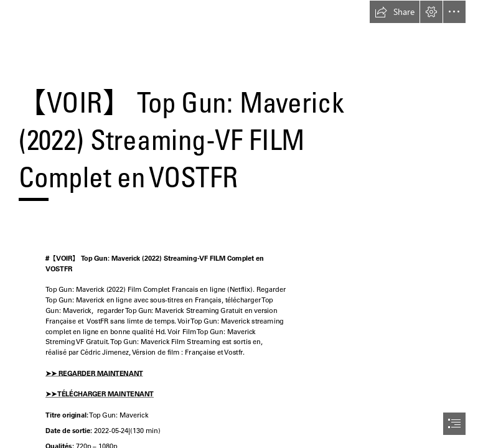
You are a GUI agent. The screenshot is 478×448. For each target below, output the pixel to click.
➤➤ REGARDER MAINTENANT (94, 373)
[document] (239, 224)
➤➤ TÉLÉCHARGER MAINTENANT (100, 394)
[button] (395, 12)
